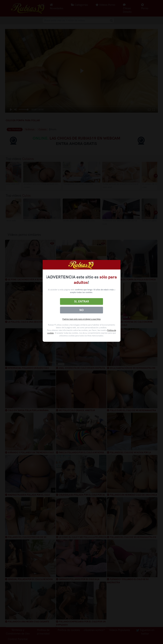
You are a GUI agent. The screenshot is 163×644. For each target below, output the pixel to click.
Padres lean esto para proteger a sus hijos (81, 319)
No (81, 310)
